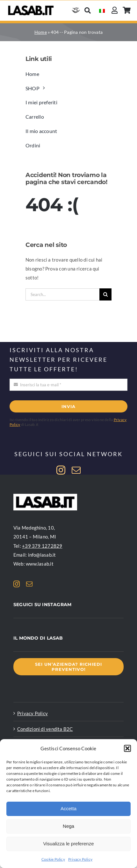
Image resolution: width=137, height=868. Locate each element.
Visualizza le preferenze (69, 844)
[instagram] (61, 470)
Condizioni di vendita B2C (45, 729)
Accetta (68, 809)
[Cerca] (88, 10)
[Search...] (62, 294)
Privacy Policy (80, 859)
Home (41, 32)
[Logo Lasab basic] (31, 6)
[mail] (76, 470)
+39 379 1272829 (42, 546)
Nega (68, 826)
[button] (127, 748)
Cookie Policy (53, 859)
